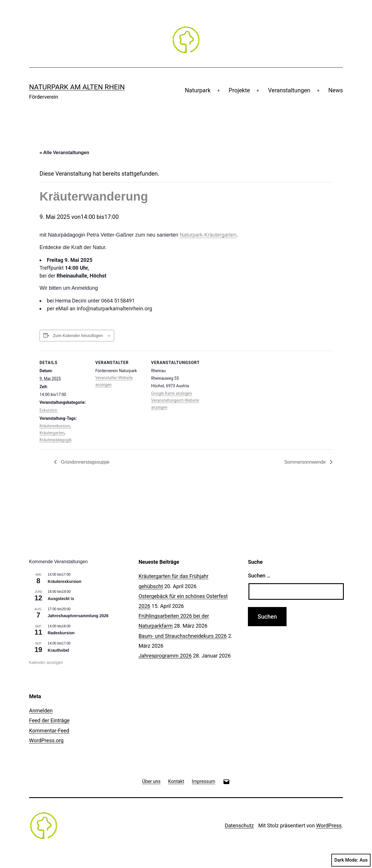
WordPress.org (46, 740)
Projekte (239, 90)
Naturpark (198, 90)
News (336, 90)
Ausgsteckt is (61, 599)
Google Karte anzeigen (172, 393)
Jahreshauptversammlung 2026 (78, 616)
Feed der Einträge (49, 720)
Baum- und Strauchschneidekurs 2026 (183, 636)
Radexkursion (61, 633)
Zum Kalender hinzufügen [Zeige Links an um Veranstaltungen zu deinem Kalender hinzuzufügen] (78, 336)
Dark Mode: (351, 860)
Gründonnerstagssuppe (85, 462)
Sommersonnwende (306, 462)
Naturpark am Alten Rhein (77, 87)
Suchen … (259, 576)
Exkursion (48, 410)
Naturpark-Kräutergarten (208, 235)
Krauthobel (58, 650)
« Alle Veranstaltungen (64, 153)
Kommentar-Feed (49, 731)
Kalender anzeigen (46, 662)
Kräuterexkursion (55, 426)
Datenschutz (239, 825)
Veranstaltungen (289, 90)
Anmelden (41, 711)
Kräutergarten (52, 433)
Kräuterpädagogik (56, 440)
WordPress (329, 825)
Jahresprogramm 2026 (165, 656)
